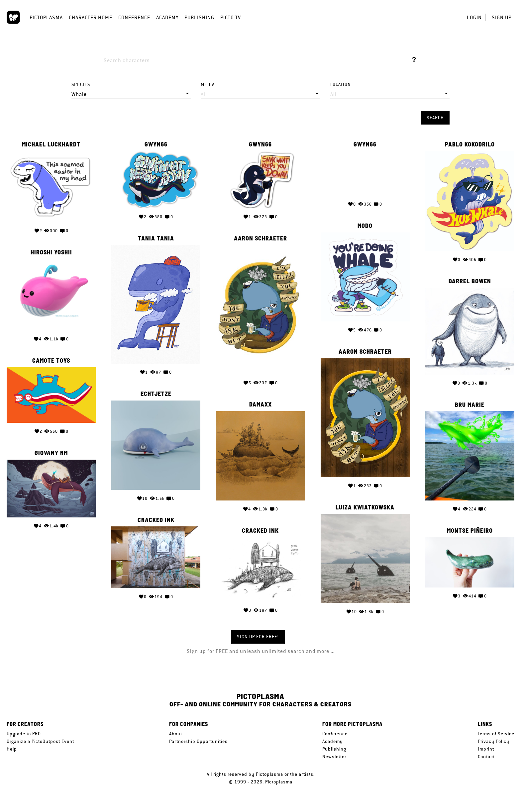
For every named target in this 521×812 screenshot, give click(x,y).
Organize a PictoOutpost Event (40, 741)
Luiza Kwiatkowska (365, 507)
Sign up (502, 17)
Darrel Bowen (470, 281)
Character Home (91, 17)
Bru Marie (470, 405)
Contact (486, 757)
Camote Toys (51, 361)
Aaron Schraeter (260, 238)
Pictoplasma (46, 17)
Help (12, 749)
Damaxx (260, 405)
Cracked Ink (156, 520)
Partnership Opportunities (198, 741)
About (176, 734)
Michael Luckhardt (51, 144)
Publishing (199, 17)
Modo (365, 226)
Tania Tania (156, 238)
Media (208, 85)
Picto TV (231, 17)
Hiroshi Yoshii (51, 252)
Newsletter (334, 757)
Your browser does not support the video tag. (365, 173)
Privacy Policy (494, 741)
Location (341, 85)
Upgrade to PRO (24, 734)
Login (474, 17)
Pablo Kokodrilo (470, 144)
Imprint (486, 749)
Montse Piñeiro (470, 531)
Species (81, 85)
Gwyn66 (156, 144)
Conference (134, 17)
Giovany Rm (51, 453)
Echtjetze (156, 394)
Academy (167, 17)
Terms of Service (496, 734)
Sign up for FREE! (258, 637)
